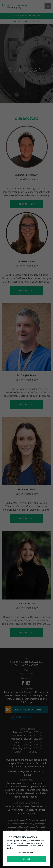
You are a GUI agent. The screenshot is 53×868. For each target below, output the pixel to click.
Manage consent (27, 852)
